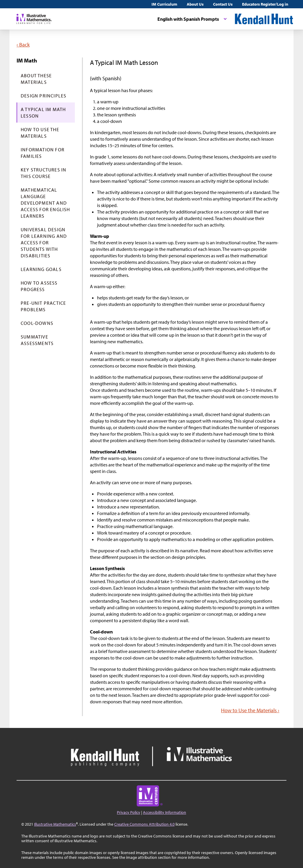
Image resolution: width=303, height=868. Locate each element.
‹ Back (23, 45)
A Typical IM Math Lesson (43, 113)
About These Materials (36, 79)
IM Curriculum (164, 4)
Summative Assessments (37, 340)
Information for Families (43, 153)
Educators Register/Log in (265, 4)
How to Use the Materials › (250, 710)
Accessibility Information (165, 812)
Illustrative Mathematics (55, 824)
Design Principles (43, 96)
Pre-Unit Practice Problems (43, 306)
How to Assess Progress (39, 286)
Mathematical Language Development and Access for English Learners (45, 203)
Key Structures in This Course (43, 173)
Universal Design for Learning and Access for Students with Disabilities (44, 243)
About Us (195, 4)
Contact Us (223, 4)
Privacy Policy (129, 812)
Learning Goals (41, 269)
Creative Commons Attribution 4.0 (144, 824)
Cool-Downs (37, 323)
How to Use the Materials (40, 133)
